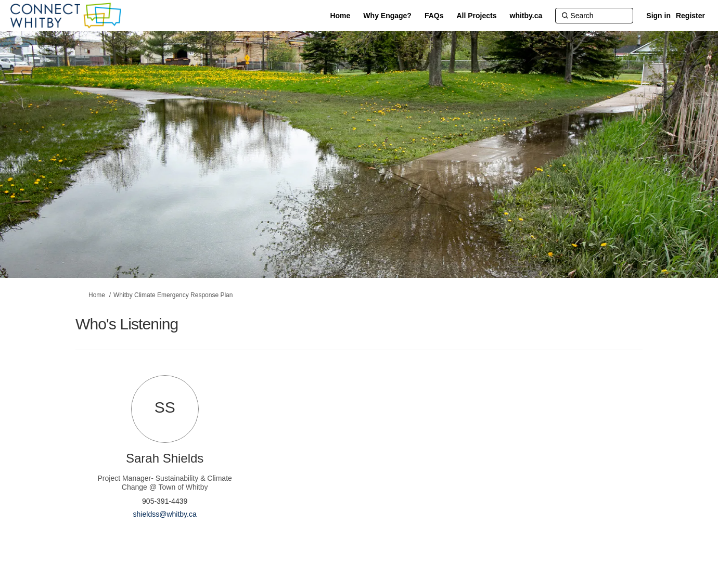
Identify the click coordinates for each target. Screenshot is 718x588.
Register (690, 16)
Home (97, 295)
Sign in (658, 16)
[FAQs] (434, 16)
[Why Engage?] (387, 16)
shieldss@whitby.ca (165, 514)
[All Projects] (477, 16)
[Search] (594, 16)
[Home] (340, 16)
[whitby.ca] (526, 16)
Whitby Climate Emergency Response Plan (173, 295)
